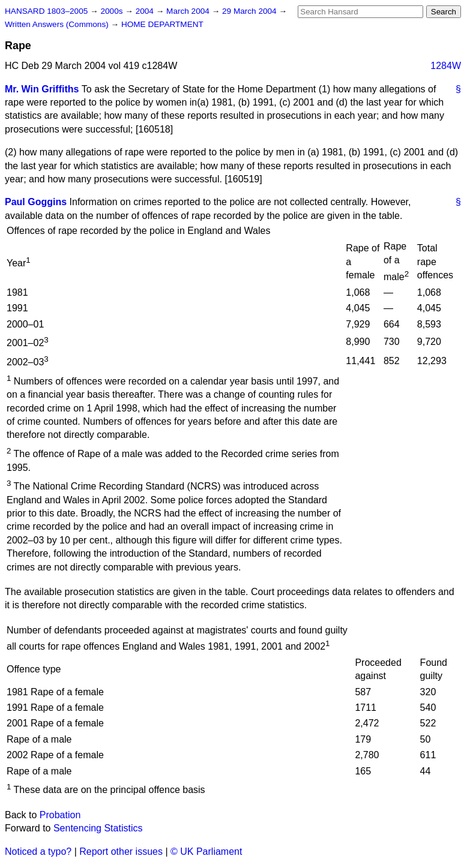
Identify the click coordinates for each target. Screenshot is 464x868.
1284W (446, 66)
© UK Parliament (206, 852)
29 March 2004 (250, 11)
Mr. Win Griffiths (42, 89)
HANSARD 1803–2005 (46, 11)
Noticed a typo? (38, 852)
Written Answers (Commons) (58, 24)
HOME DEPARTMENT (162, 24)
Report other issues (121, 852)
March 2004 (189, 11)
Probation (60, 815)
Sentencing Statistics (98, 828)
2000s (113, 11)
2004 (146, 11)
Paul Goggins (36, 202)
